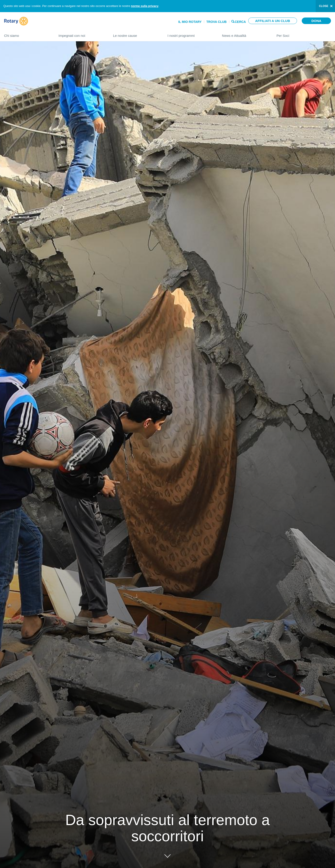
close (324, 6)
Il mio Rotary (190, 22)
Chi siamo (27, 34)
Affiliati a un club (273, 21)
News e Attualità (245, 34)
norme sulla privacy (145, 6)
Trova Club (217, 22)
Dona (316, 21)
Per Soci (304, 34)
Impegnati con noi (81, 34)
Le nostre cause (136, 34)
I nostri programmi (190, 34)
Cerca (240, 21)
